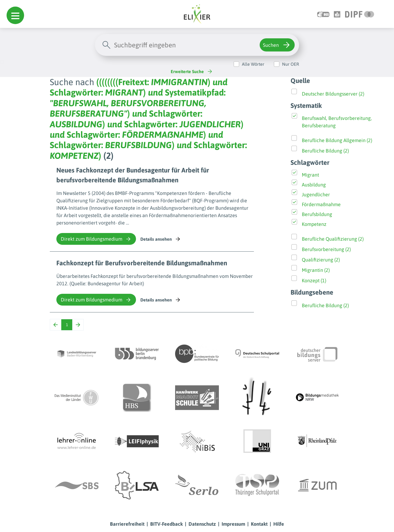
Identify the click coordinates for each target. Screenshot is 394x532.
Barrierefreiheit (127, 524)
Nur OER (291, 64)
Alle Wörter (253, 64)
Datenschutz (202, 524)
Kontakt (259, 524)
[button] (15, 15)
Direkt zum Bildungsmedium (96, 239)
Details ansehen (161, 239)
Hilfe (279, 524)
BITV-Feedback (166, 524)
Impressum (233, 524)
